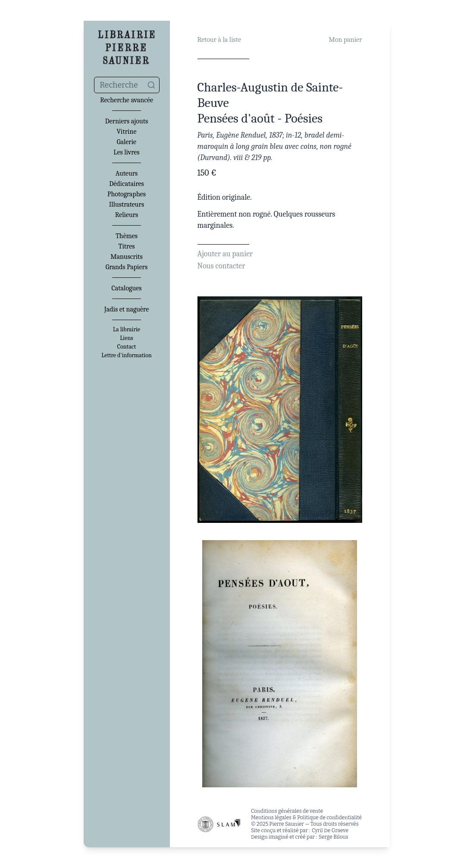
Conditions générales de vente (287, 811)
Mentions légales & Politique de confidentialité (306, 818)
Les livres (126, 152)
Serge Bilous (334, 837)
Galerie (127, 142)
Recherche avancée (127, 100)
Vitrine (127, 132)
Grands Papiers (127, 267)
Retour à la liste (219, 40)
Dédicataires (127, 184)
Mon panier (346, 40)
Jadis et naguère (127, 309)
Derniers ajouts (127, 121)
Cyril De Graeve (330, 830)
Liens (126, 338)
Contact (127, 347)
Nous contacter (221, 266)
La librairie (127, 330)
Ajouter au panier (225, 254)
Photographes (127, 194)
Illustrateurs (127, 204)
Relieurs (127, 215)
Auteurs (127, 173)
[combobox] (127, 85)
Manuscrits (127, 257)
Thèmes (127, 236)
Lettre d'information (127, 355)
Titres (127, 246)
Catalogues (127, 288)
